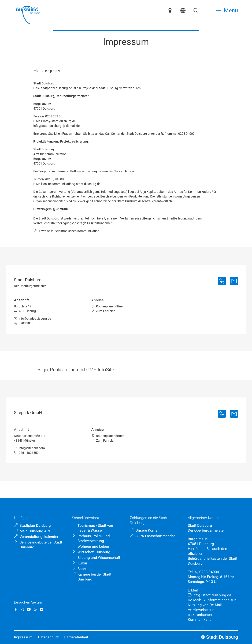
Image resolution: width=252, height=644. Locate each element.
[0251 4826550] (222, 414)
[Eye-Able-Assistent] (170, 10)
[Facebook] (16, 609)
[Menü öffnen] (227, 10)
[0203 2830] (222, 281)
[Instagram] (22, 609)
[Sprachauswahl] (183, 10)
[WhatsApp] (35, 609)
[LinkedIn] (42, 609)
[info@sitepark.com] (234, 414)
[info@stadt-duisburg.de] (234, 281)
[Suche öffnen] (196, 10)
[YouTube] (29, 609)
